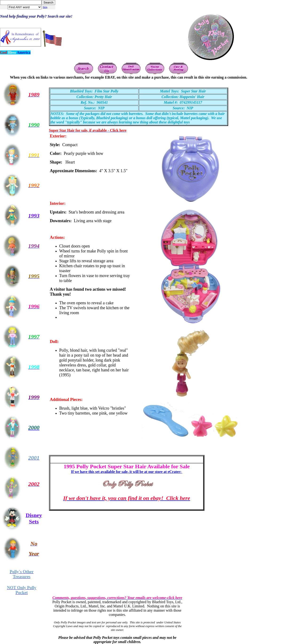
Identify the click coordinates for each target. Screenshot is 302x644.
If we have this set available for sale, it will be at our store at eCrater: (127, 472)
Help (45, 7)
